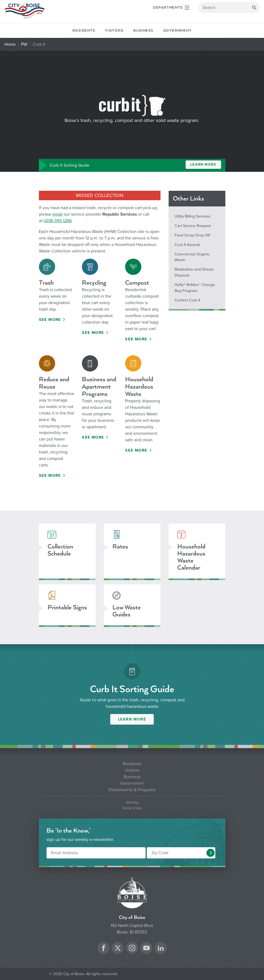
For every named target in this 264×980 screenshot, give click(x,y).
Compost (137, 283)
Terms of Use (132, 808)
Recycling (94, 283)
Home (10, 44)
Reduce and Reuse (54, 383)
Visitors (114, 31)
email (58, 214)
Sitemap (132, 803)
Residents (84, 31)
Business (143, 31)
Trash (46, 283)
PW (24, 44)
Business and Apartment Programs (99, 387)
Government (177, 31)
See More (50, 320)
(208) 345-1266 (58, 221)
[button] (210, 853)
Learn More (203, 165)
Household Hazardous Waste (139, 387)
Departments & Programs (132, 790)
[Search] (229, 8)
